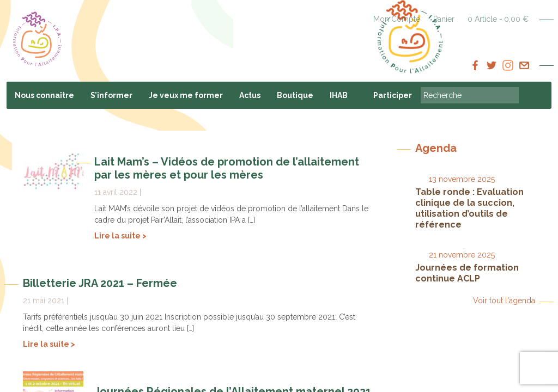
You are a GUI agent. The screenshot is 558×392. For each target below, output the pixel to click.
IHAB (339, 95)
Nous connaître (44, 95)
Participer (393, 95)
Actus (250, 95)
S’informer (111, 95)
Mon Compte (397, 19)
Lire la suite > (120, 236)
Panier (444, 19)
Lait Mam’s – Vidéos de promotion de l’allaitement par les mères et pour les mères (227, 168)
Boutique (295, 95)
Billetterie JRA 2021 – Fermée (100, 283)
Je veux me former (186, 95)
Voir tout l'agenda (504, 301)
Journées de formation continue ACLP (467, 273)
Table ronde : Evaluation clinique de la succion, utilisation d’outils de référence (469, 208)
